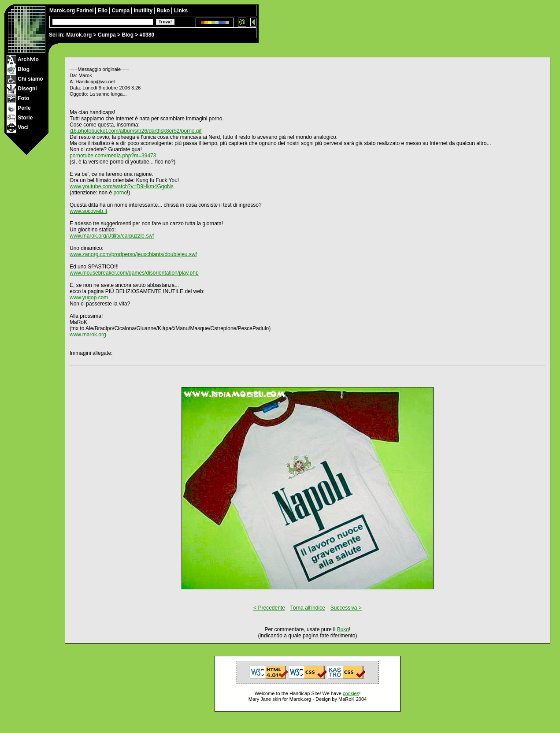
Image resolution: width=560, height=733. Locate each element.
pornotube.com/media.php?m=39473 (113, 156)
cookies (351, 693)
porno (120, 193)
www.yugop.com (89, 298)
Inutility (144, 11)
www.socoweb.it (88, 211)
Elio (103, 11)
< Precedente (269, 608)
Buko (164, 11)
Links (181, 11)
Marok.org (79, 35)
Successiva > (346, 608)
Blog (128, 35)
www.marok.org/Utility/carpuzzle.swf (112, 236)
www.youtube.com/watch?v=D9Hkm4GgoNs (122, 186)
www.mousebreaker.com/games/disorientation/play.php (134, 273)
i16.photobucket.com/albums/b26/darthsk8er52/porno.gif (136, 131)
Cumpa (107, 35)
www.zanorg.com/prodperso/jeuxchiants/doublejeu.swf (133, 254)
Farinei (86, 11)
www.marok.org (88, 335)
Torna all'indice (308, 608)
